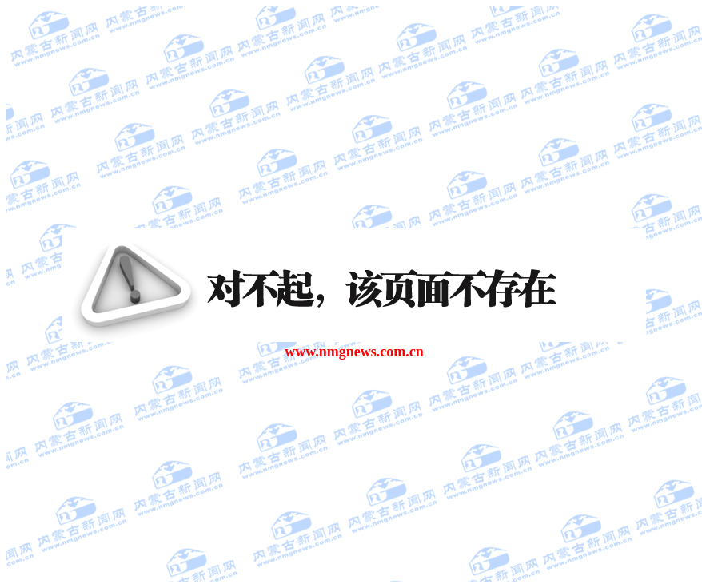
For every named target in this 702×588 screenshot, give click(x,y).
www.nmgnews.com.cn (354, 352)
